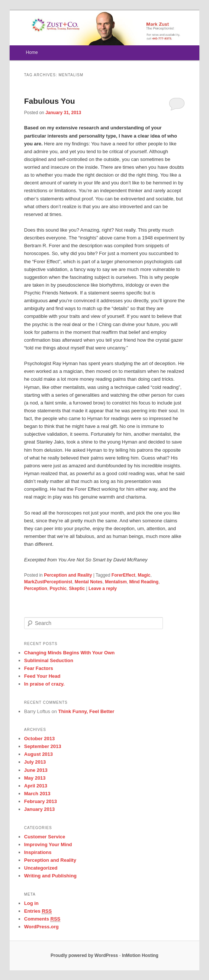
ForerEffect (123, 575)
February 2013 (41, 801)
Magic (144, 575)
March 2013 (37, 794)
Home (32, 52)
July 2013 (35, 762)
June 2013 (36, 770)
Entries (38, 911)
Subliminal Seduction (49, 660)
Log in (31, 903)
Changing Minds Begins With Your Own (70, 653)
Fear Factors (39, 668)
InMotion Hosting (140, 955)
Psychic (58, 589)
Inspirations (38, 852)
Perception (36, 589)
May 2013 (35, 778)
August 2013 (38, 754)
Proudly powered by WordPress (84, 955)
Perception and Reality (68, 575)
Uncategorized (41, 868)
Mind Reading (144, 582)
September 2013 (43, 746)
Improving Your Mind (48, 844)
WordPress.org (41, 927)
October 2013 (39, 739)
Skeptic (77, 589)
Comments (42, 919)
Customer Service (45, 837)
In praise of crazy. (44, 684)
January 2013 (39, 809)
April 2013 (36, 786)
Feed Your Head (42, 676)
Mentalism (116, 582)
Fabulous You (50, 101)
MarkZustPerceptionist (48, 582)
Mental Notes (89, 582)
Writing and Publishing (50, 876)
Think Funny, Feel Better (86, 711)
